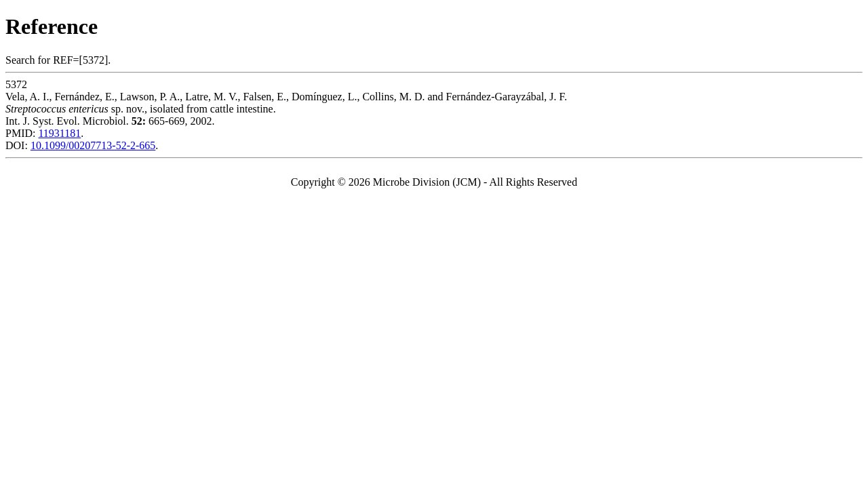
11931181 (59, 133)
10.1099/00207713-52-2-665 (93, 145)
